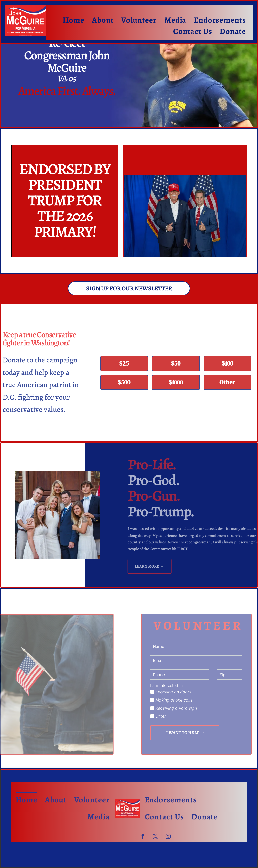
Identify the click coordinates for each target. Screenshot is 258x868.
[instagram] (168, 837)
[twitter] (155, 837)
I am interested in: (167, 685)
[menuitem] (74, 20)
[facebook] (143, 837)
